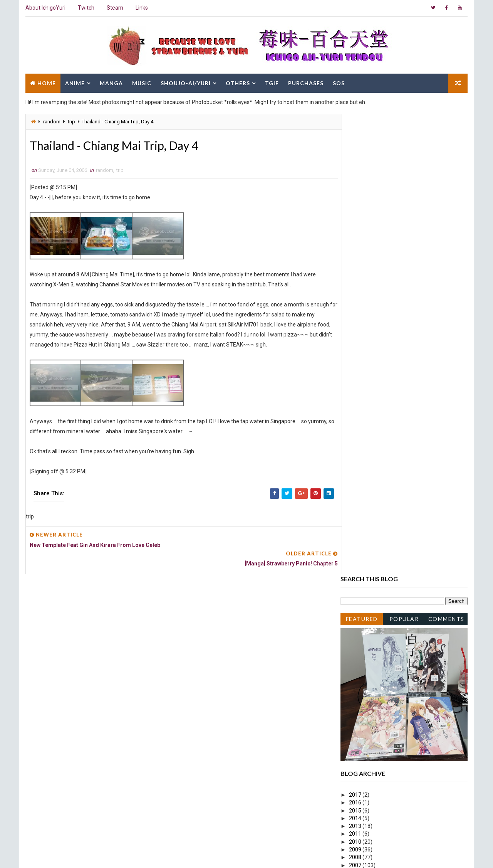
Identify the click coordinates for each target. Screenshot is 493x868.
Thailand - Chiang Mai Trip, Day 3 (394, 670)
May (361, 693)
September (370, 443)
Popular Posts (405, 159)
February (367, 716)
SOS (338, 82)
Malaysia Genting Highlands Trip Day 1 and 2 (407, 518)
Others (237, 82)
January (366, 724)
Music (141, 82)
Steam (115, 8)
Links (141, 8)
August (365, 451)
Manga (111, 82)
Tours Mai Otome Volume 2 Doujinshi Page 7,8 (410, 534)
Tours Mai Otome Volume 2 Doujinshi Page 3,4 (410, 557)
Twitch (86, 8)
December (369, 419)
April (362, 701)
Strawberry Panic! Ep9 (381, 685)
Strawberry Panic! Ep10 (383, 632)
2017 (356, 333)
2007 (356, 404)
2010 (356, 380)
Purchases (305, 82)
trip (71, 120)
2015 (356, 349)
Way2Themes (91, 854)
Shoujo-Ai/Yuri (185, 82)
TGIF (272, 82)
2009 (356, 388)
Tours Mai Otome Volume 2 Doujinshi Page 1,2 (410, 573)
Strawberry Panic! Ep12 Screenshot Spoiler (406, 542)
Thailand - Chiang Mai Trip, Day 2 (394, 677)
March (364, 708)
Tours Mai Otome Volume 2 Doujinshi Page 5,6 (410, 550)
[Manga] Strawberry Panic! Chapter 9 (399, 624)
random (51, 120)
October (366, 435)
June (362, 466)
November (369, 427)
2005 (356, 732)
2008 (356, 396)
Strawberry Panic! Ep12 (383, 526)
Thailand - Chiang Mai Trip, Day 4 (394, 654)
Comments (447, 157)
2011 (356, 372)
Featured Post (362, 159)
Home (46, 82)
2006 (356, 411)
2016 (356, 341)
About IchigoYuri (45, 8)
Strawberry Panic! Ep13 (383, 474)
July (361, 458)
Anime (75, 82)
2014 (356, 357)
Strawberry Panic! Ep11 (383, 565)
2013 (356, 365)
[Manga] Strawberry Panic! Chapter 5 (399, 661)
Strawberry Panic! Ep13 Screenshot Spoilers (408, 496)
